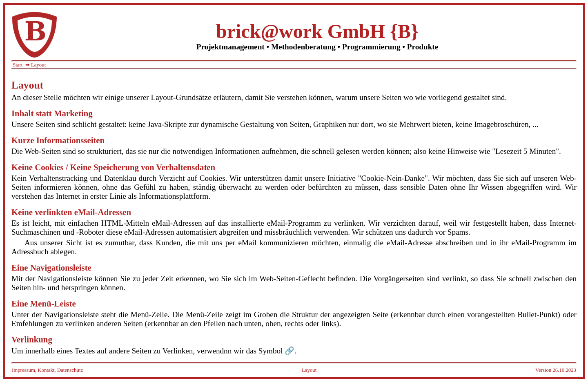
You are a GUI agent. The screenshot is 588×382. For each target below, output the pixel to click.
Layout (309, 370)
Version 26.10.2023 (556, 370)
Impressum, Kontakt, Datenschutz (47, 370)
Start (18, 65)
